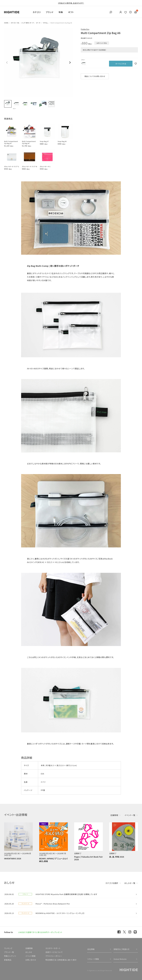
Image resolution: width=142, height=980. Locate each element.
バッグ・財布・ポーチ (28, 23)
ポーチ (38, 23)
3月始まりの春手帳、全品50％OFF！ (71, 3)
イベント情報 (30, 956)
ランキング (8, 948)
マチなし (45, 23)
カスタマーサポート (53, 948)
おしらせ (29, 952)
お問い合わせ (31, 960)
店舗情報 (114, 815)
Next (70, 63)
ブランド (50, 12)
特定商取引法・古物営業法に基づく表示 (61, 960)
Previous (7, 63)
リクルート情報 (93, 959)
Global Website (120, 959)
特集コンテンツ (10, 956)
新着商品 (8, 960)
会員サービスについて (54, 952)
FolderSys (85, 29)
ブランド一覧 (9, 952)
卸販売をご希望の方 (122, 949)
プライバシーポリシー (54, 956)
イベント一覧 (130, 815)
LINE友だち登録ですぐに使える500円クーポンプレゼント (40, 932)
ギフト (71, 12)
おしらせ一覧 (130, 883)
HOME (6, 23)
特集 (61, 12)
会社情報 (91, 949)
